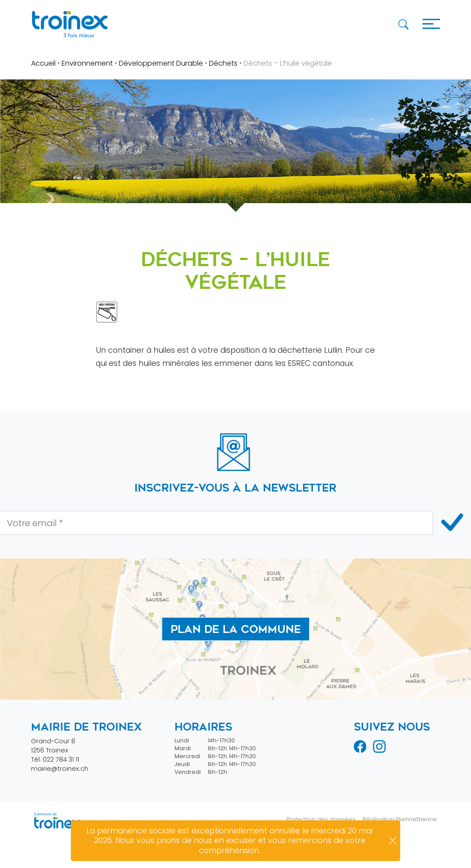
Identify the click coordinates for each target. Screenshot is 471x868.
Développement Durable (161, 63)
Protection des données (321, 819)
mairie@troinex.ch (60, 769)
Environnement (87, 63)
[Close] (393, 841)
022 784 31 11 (61, 759)
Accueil (43, 63)
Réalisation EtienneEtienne (400, 819)
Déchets (223, 63)
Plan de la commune (236, 629)
